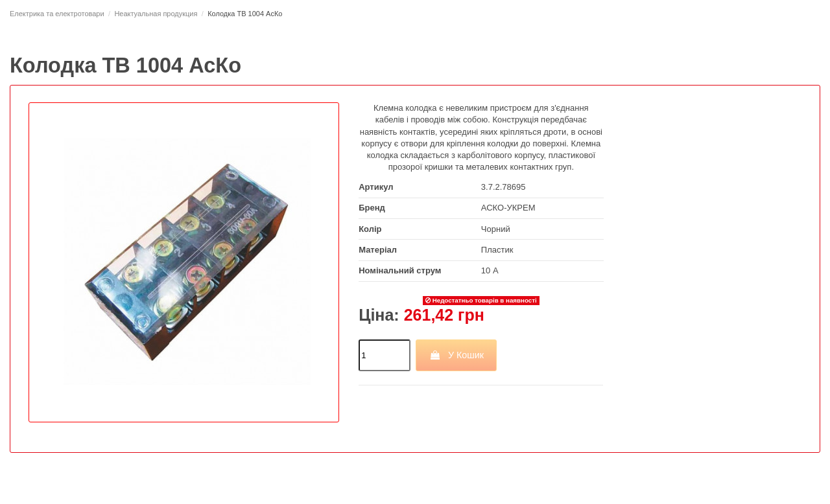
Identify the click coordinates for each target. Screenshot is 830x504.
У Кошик (456, 355)
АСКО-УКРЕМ (508, 208)
